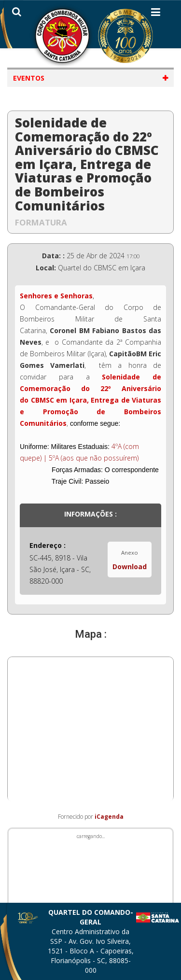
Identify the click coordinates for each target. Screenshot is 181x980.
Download (130, 567)
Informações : (90, 514)
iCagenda (109, 817)
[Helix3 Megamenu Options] (156, 14)
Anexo (130, 553)
